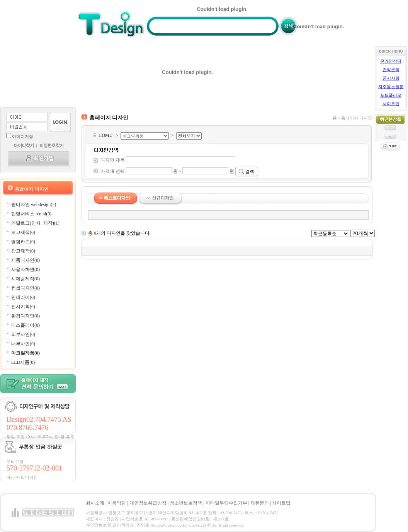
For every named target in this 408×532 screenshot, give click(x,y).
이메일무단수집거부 (226, 503)
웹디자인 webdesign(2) (34, 205)
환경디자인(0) (25, 316)
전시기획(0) (23, 307)
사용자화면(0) (25, 269)
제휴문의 (260, 503)
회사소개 (95, 503)
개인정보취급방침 (148, 503)
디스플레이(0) (25, 325)
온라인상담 (391, 61)
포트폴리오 (391, 95)
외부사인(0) (23, 334)
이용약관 (117, 503)
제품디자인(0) (25, 260)
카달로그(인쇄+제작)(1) (35, 223)
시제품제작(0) (25, 279)
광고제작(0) (23, 251)
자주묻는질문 (391, 87)
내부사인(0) (23, 344)
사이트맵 (391, 104)
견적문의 (391, 70)
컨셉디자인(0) (25, 288)
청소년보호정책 (186, 503)
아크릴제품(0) (25, 353)
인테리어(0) (23, 297)
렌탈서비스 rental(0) (31, 214)
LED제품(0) (23, 362)
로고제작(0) (23, 232)
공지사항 (391, 78)
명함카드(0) (23, 242)
